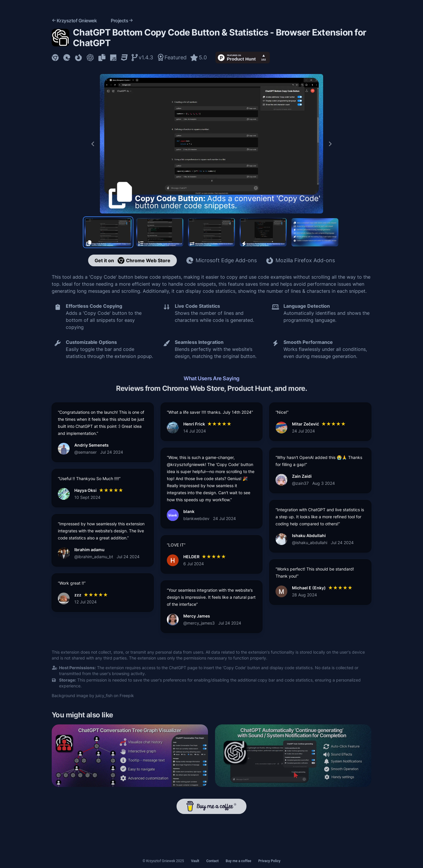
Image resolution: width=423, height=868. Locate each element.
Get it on (132, 260)
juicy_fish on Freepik (115, 695)
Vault (195, 861)
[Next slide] (330, 144)
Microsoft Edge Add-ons (221, 260)
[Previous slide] (93, 144)
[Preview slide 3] (211, 232)
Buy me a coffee (238, 861)
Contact (212, 861)
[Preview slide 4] (263, 232)
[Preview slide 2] (160, 232)
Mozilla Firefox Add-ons (301, 260)
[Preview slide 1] (108, 232)
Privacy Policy (269, 861)
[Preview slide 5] (315, 232)
